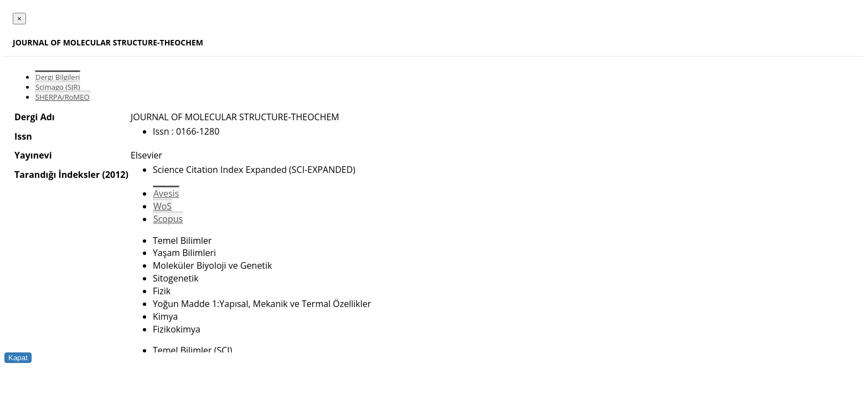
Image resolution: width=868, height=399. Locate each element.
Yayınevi (33, 155)
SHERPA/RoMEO (63, 97)
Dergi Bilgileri (58, 77)
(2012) (115, 175)
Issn (23, 136)
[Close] (19, 19)
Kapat (18, 358)
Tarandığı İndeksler (57, 175)
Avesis (166, 193)
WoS (162, 206)
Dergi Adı (35, 117)
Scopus (168, 219)
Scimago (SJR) (58, 87)
